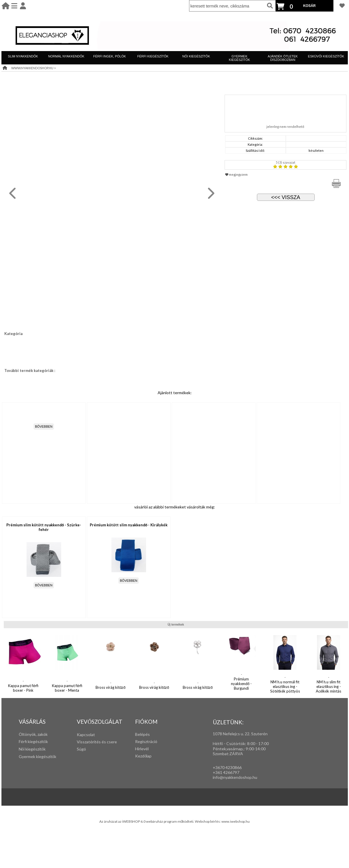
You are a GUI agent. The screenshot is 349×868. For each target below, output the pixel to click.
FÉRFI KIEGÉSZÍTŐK (153, 56)
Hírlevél (142, 749)
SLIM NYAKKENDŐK (23, 56)
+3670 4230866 (227, 767)
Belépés (142, 734)
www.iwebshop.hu (236, 821)
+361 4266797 (226, 772)
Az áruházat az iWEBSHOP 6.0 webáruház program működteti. (147, 821)
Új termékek (176, 625)
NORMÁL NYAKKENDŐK (66, 56)
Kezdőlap (143, 756)
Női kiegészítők (32, 749)
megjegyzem (236, 174)
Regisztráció (146, 741)
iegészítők (39, 741)
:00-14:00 (257, 749)
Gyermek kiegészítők (38, 756)
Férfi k (24, 741)
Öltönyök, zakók (33, 734)
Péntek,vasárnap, (228, 749)
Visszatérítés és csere (97, 742)
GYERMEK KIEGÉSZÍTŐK (239, 58)
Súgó (81, 749)
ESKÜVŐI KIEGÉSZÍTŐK (326, 56)
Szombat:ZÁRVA (228, 754)
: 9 (246, 749)
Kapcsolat (86, 735)
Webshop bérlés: (208, 821)
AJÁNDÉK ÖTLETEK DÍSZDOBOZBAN (283, 58)
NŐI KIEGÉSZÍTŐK (196, 56)
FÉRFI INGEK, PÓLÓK (110, 56)
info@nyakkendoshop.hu (235, 777)
